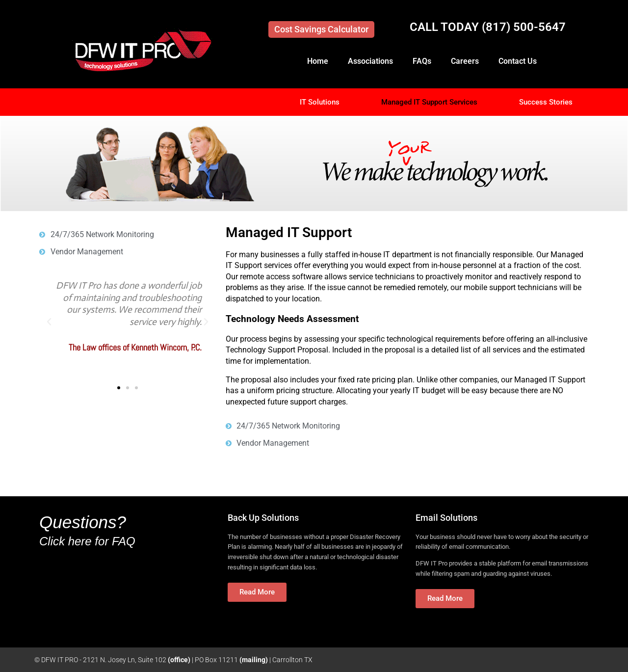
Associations (370, 61)
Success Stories (546, 102)
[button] (49, 322)
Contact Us (518, 61)
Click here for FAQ (87, 541)
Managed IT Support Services (429, 102)
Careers (465, 61)
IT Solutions (320, 102)
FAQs (422, 61)
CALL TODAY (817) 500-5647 (488, 27)
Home (318, 61)
